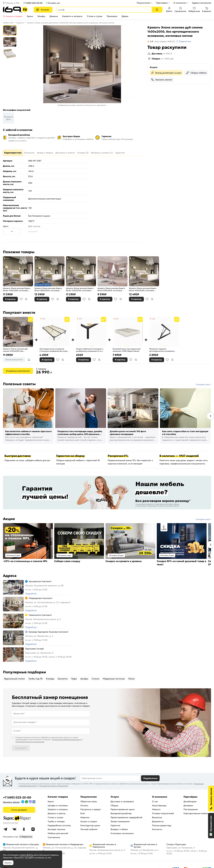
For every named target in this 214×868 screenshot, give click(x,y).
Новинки (85, 817)
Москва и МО (12, 3)
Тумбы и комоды (56, 821)
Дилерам (188, 805)
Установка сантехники (122, 833)
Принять (8, 863)
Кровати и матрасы (72, 16)
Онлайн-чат (54, 3)
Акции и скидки (14, 16)
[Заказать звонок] (211, 799)
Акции (9, 519)
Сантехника (54, 837)
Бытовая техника (56, 829)
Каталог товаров (58, 797)
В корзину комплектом (18, 371)
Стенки (95, 679)
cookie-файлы (26, 855)
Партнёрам (162, 3)
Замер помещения (120, 821)
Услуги (115, 797)
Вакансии (157, 817)
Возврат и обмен (119, 829)
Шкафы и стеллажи (58, 805)
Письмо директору (162, 825)
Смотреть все (203, 384)
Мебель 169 (8, 23)
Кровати (20, 23)
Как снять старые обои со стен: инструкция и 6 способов (185, 433)
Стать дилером (19, 810)
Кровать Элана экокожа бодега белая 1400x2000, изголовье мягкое (17, 289)
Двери (125, 16)
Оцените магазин (11, 823)
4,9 (102, 258)
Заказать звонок (164, 80)
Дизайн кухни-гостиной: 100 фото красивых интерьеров (128, 433)
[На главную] (15, 10)
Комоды (50, 679)
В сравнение (26, 299)
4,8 (7, 258)
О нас (155, 801)
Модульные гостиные (114, 679)
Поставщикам (191, 809)
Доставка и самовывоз (122, 801)
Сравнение (180, 10)
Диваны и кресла (57, 813)
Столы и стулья (95, 16)
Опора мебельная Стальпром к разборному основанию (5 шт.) (90, 350)
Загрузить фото (8, 118)
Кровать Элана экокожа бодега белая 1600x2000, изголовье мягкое (143, 289)
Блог (83, 813)
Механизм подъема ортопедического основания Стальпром (162, 350)
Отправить (21, 748)
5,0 (39, 258)
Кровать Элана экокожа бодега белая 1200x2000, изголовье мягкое (80, 289)
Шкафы (41, 16)
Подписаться (150, 778)
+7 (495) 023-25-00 (33, 3)
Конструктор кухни (90, 825)
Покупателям (143, 3)
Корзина (207, 10)
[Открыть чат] (211, 826)
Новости (156, 809)
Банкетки (63, 679)
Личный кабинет (89, 829)
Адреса (10, 576)
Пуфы (74, 679)
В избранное (21, 299)
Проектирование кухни (123, 809)
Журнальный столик (14, 679)
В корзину (10, 299)
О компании (180, 3)
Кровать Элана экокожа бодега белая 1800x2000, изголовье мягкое (48, 289)
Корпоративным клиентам (197, 813)
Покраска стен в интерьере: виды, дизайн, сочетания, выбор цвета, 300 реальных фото (80, 433)
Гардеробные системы (59, 825)
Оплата (84, 805)
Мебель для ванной (58, 833)
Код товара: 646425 (165, 41)
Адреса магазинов (202, 3)
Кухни (30, 16)
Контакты (157, 829)
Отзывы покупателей (163, 813)
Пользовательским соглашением (30, 742)
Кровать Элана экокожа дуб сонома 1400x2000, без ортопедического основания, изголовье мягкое (16, 350)
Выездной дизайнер (121, 813)
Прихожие (112, 16)
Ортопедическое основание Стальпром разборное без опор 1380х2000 (53, 350)
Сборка (114, 805)
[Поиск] (157, 10)
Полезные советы (19, 384)
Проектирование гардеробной (126, 817)
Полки (131, 679)
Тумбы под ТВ (35, 679)
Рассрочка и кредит (91, 809)
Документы (158, 821)
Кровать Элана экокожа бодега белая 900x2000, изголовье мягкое (111, 289)
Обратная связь (89, 801)
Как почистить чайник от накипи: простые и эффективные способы (28, 433)
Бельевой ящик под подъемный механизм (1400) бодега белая (127, 350)
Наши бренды (159, 805)
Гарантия (115, 825)
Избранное (194, 10)
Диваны (54, 16)
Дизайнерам (190, 801)
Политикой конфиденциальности (67, 739)
